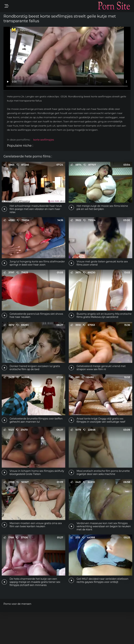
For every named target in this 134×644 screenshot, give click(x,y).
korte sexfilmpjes (44, 140)
